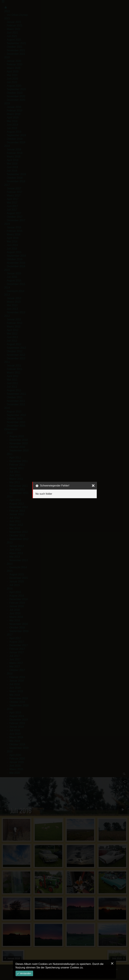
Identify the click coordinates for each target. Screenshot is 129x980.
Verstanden (25, 973)
